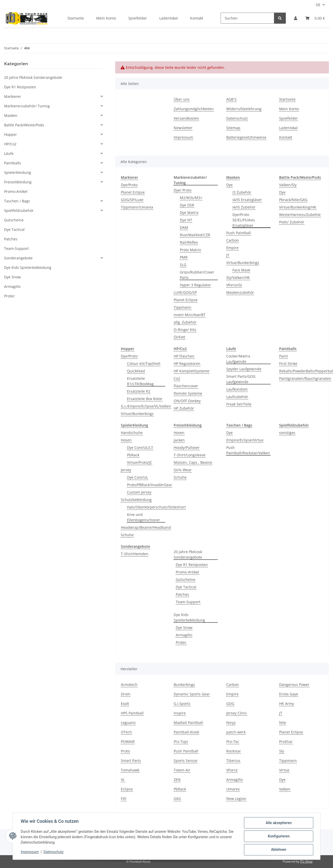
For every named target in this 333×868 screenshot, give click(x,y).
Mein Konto (106, 18)
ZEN (177, 780)
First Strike (288, 364)
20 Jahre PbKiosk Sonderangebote (188, 554)
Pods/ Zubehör (292, 222)
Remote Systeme (188, 393)
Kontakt (197, 18)
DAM (184, 227)
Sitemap (233, 128)
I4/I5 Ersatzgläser (247, 200)
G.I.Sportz (182, 704)
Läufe (9, 153)
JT (228, 255)
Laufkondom (237, 389)
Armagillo (184, 635)
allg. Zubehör (185, 322)
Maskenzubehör (240, 292)
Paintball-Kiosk (186, 732)
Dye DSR (187, 205)
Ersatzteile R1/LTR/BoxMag (140, 381)
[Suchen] (247, 18)
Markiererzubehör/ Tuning (27, 106)
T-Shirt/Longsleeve (190, 455)
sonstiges (287, 433)
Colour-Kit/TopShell (144, 364)
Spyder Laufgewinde (244, 369)
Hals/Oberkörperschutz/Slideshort (156, 507)
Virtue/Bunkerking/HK (298, 207)
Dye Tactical (186, 587)
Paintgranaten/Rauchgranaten (305, 378)
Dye (229, 185)
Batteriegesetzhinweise (246, 137)
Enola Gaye (289, 694)
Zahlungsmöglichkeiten (194, 109)
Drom (126, 694)
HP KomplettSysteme (192, 371)
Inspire (180, 713)
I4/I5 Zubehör (244, 207)
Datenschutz (54, 852)
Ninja (231, 723)
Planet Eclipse (133, 192)
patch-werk (236, 732)
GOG (230, 704)
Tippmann (183, 307)
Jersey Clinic (237, 713)
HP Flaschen (184, 356)
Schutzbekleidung (136, 500)
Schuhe (127, 535)
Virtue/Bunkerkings (243, 263)
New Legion (236, 799)
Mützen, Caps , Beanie (193, 462)
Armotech (129, 685)
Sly (282, 751)
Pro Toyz (181, 742)
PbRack (133, 455)
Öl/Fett (179, 337)
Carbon (233, 240)
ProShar (286, 742)
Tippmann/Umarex (137, 207)
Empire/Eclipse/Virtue (245, 440)
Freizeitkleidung (18, 182)
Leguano (128, 723)
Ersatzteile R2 (139, 391)
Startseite (76, 18)
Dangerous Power (294, 685)
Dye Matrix (189, 213)
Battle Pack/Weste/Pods (24, 125)
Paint (283, 356)
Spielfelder (138, 18)
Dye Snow (184, 628)
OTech (126, 732)
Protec (181, 642)
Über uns (182, 99)
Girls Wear (183, 470)
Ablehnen (278, 850)
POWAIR (128, 742)
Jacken (179, 440)
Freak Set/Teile (239, 404)
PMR (184, 257)
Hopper (11, 134)
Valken (285, 789)
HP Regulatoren (187, 364)
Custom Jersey (139, 492)
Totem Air (182, 770)
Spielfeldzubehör (19, 210)
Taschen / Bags (17, 201)
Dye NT (186, 220)
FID (124, 799)
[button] (296, 18)
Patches (182, 594)
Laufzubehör (237, 397)
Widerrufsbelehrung (244, 109)
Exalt (125, 704)
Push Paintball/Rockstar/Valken (248, 450)
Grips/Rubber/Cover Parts (197, 275)
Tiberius (233, 761)
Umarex (233, 789)
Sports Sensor (186, 761)
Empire (232, 248)
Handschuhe (132, 433)
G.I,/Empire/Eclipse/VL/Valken (146, 406)
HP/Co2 (10, 144)
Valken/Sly (288, 185)
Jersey (126, 470)
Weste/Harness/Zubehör (300, 215)
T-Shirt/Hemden (135, 554)
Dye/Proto (129, 185)
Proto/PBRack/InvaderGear (150, 485)
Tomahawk (130, 770)
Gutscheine (185, 579)
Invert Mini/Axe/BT (190, 315)
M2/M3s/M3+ (191, 198)
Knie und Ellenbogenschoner (144, 517)
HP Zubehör (184, 408)
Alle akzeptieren (278, 823)
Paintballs (13, 163)
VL (123, 780)
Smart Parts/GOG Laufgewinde (241, 379)
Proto (125, 751)
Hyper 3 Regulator (195, 285)
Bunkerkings (184, 685)
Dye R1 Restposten (192, 565)
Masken (11, 115)
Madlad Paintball (188, 723)
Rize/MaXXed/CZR (195, 235)
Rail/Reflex (189, 242)
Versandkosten (186, 118)
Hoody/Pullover (187, 447)
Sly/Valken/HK (238, 277)
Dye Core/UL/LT (140, 447)
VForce (232, 770)
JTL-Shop (306, 861)
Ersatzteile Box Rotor (145, 399)
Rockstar (234, 751)
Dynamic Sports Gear (192, 694)
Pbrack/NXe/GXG (293, 200)
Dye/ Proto (183, 190)
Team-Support (188, 602)
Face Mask (241, 270)
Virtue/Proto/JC (140, 462)
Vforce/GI (234, 285)
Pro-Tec (233, 742)
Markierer (13, 96)
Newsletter (183, 128)
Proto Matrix (190, 250)
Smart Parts (131, 761)
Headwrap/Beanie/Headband (146, 527)
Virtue (284, 770)
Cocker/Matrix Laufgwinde (238, 359)
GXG (177, 799)
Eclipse (127, 789)
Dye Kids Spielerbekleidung (189, 617)
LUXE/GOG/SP (185, 292)
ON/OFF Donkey (187, 401)
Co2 (177, 378)
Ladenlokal (169, 18)
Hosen (126, 440)
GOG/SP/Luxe (132, 200)
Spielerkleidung (18, 172)
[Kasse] (315, 18)
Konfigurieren (278, 836)
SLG (183, 265)
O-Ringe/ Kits (185, 330)
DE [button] (318, 5)
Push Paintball (239, 233)
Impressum (30, 852)
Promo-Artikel (187, 572)
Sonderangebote (18, 258)
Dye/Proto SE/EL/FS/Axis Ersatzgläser (244, 220)
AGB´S (231, 99)
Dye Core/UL (138, 477)
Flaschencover (186, 386)
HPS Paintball (132, 713)
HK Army (287, 704)
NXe (283, 723)
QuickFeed (136, 371)
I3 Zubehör (242, 192)
